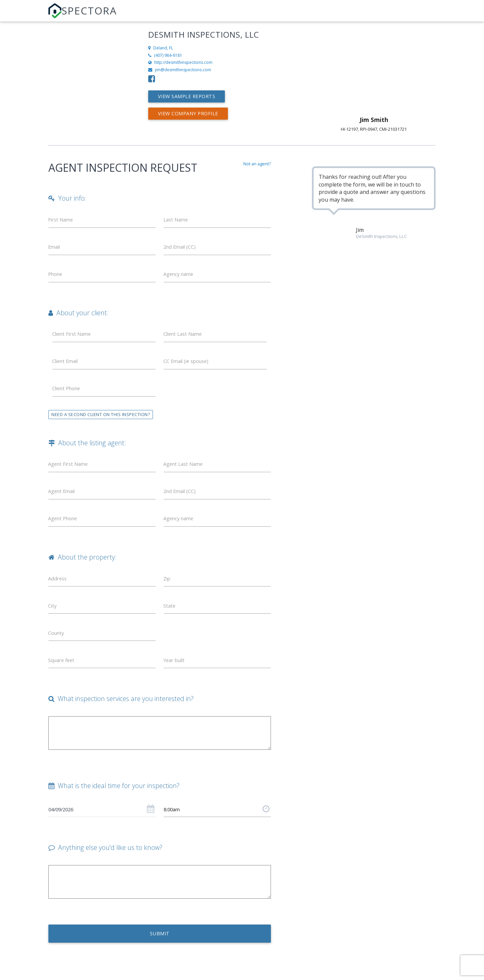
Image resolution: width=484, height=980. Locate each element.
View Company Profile (192, 114)
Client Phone (69, 396)
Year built (176, 677)
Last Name (177, 220)
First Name (62, 220)
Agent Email (63, 502)
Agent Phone (65, 530)
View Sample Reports (191, 96)
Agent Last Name (186, 473)
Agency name (180, 278)
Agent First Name (70, 473)
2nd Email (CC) (182, 249)
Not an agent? (257, 164)
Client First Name (74, 339)
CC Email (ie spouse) (189, 368)
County (57, 649)
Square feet (63, 677)
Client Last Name (185, 339)
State (170, 620)
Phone (57, 278)
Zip (168, 591)
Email (55, 249)
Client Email (67, 368)
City (53, 620)
